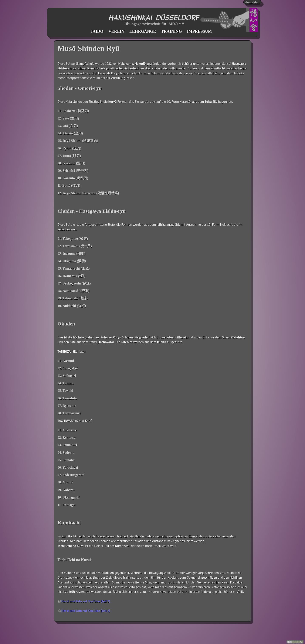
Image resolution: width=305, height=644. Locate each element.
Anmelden (252, 2)
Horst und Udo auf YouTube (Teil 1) (86, 601)
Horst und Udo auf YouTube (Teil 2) (86, 611)
